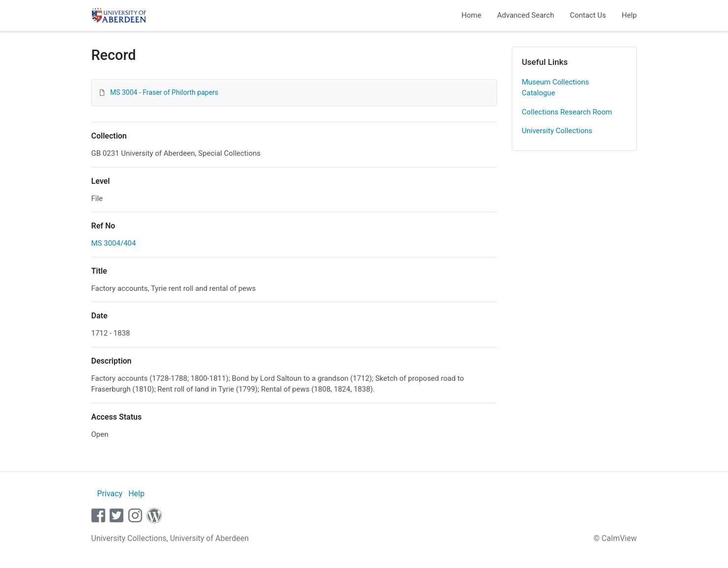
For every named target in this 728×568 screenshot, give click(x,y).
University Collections (557, 131)
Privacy (110, 494)
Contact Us (588, 15)
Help (629, 15)
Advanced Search (525, 15)
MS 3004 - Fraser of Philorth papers (164, 92)
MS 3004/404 (114, 243)
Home (471, 15)
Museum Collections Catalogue (556, 88)
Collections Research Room (567, 112)
